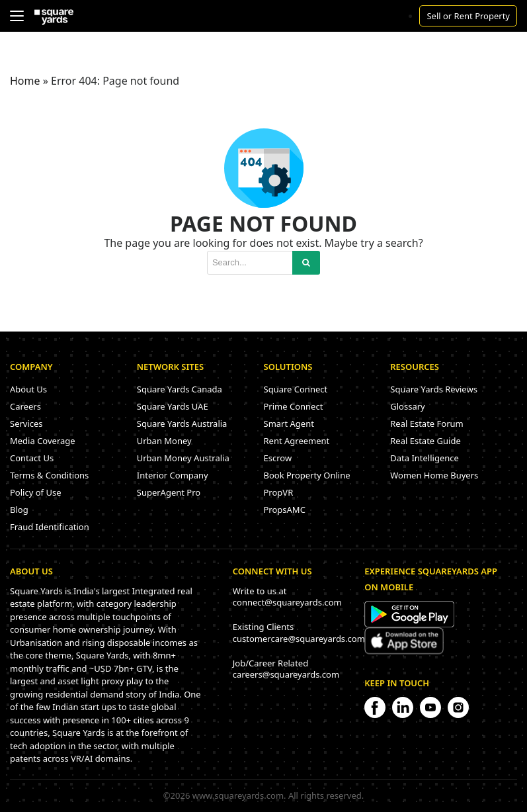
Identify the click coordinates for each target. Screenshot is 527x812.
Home (25, 81)
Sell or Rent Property (468, 16)
